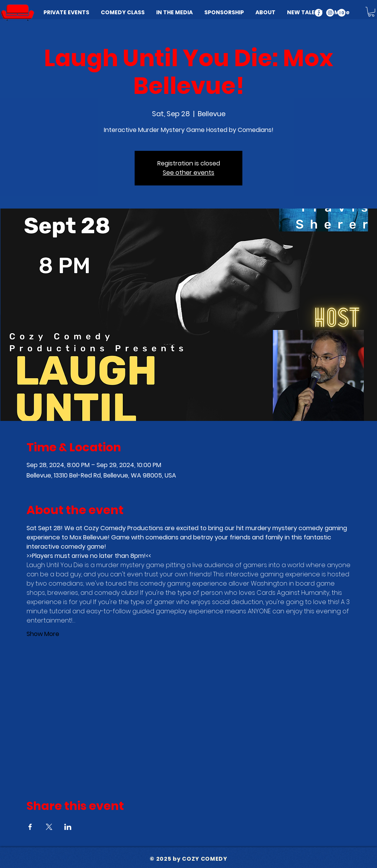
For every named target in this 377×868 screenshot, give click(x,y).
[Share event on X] (49, 827)
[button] (371, 12)
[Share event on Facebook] (30, 827)
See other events (188, 173)
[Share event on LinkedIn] (68, 827)
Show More (43, 634)
